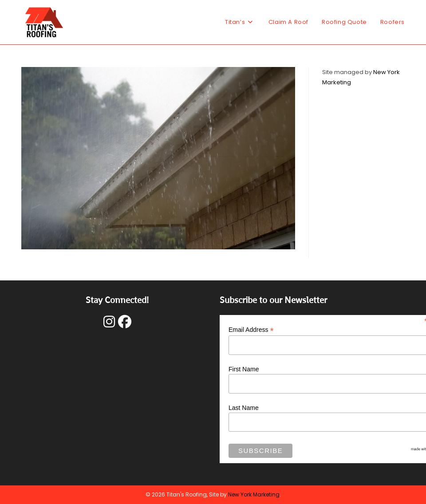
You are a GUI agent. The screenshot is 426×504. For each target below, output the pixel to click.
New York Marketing (254, 494)
